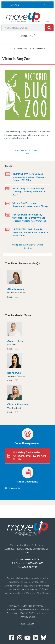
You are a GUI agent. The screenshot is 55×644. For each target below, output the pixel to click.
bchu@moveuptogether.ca (16, 381)
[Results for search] (23, 33)
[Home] (10, 48)
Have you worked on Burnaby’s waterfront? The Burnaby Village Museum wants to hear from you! (29, 218)
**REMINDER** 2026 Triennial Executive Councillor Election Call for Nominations (31, 232)
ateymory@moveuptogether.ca (16, 297)
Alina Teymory (16, 289)
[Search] (49, 28)
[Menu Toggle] (28, 36)
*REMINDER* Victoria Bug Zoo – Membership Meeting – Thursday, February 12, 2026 (29, 177)
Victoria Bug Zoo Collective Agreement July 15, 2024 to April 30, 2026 (29, 456)
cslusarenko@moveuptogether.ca (16, 413)
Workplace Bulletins (21, 245)
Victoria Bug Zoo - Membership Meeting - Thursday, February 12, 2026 (29, 192)
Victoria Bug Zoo (40, 48)
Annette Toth (15, 341)
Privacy (31, 624)
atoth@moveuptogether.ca (16, 349)
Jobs (23, 624)
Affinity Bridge (28, 617)
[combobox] (23, 28)
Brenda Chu (14, 373)
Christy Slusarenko (18, 404)
